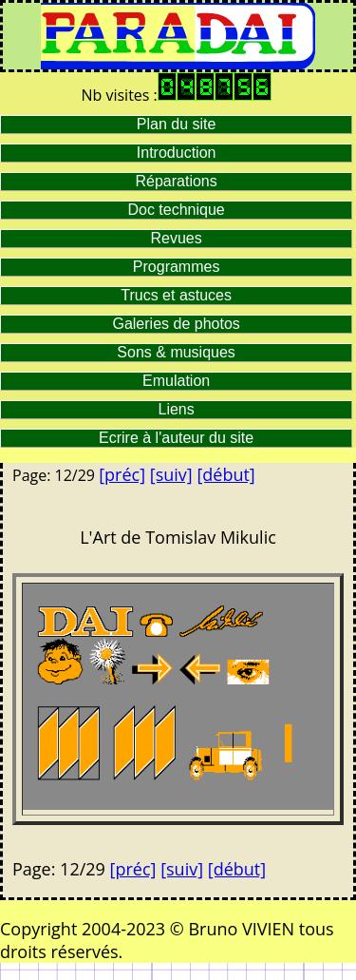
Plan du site (177, 124)
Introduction (177, 153)
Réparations (176, 181)
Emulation (176, 381)
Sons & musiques (176, 352)
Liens (177, 409)
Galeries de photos (176, 324)
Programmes (177, 267)
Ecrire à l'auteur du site (176, 438)
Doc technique (176, 210)
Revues (177, 238)
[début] (225, 474)
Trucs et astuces (176, 295)
